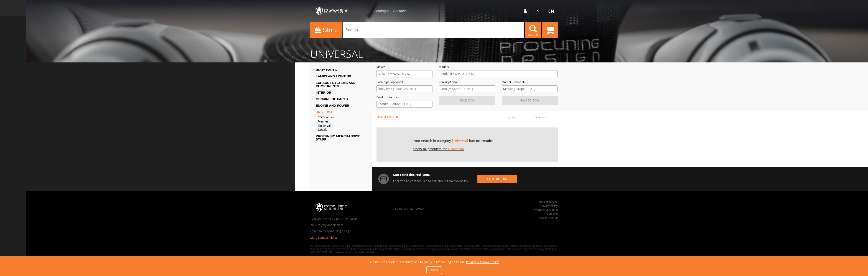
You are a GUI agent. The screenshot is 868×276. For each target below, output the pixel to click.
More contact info (324, 238)
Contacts (400, 11)
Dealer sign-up (548, 218)
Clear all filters (387, 117)
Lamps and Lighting (334, 76)
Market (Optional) (513, 82)
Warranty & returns (546, 210)
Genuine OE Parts (332, 99)
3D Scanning (327, 117)
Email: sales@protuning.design (330, 231)
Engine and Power (332, 105)
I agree (434, 270)
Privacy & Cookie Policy (482, 262)
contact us (497, 179)
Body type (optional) (390, 82)
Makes (381, 67)
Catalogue (382, 11)
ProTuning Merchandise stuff (338, 138)
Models (444, 67)
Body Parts (326, 70)
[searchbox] (404, 74)
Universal (325, 112)
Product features (388, 97)
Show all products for (438, 149)
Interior (324, 92)
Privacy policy (549, 206)
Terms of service (547, 202)
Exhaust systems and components (336, 84)
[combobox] (404, 74)
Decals (323, 130)
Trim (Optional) (449, 82)
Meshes (323, 122)
